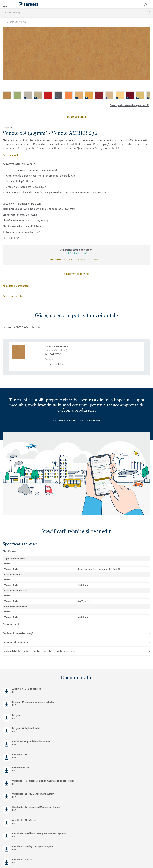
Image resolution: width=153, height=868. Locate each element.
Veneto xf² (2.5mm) (17, 22)
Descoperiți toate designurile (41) (130, 105)
